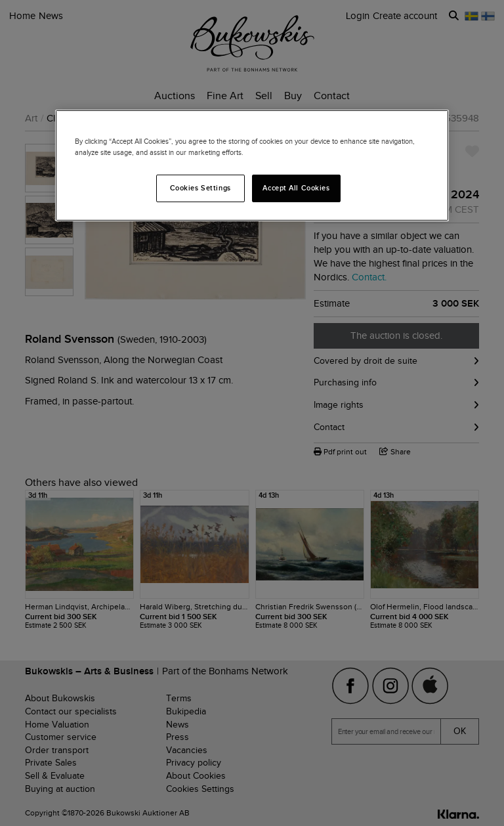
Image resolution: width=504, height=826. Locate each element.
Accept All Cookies (296, 188)
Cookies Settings (200, 188)
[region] (252, 165)
